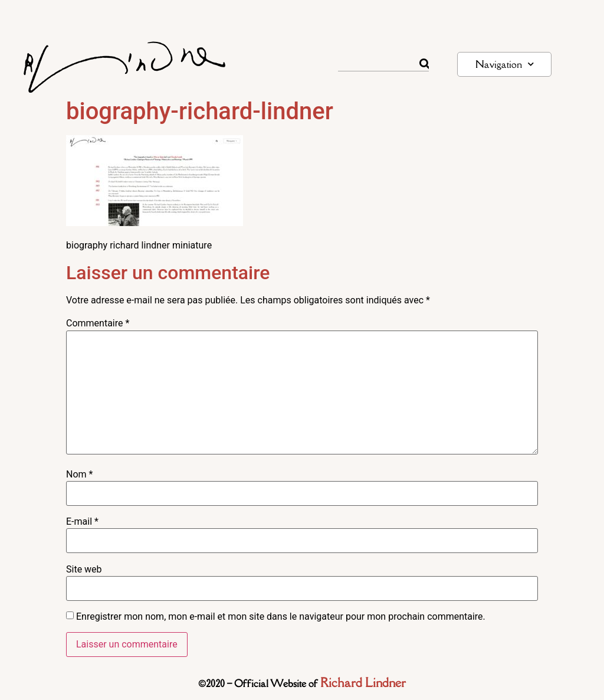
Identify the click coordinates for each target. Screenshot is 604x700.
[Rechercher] (424, 64)
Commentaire (98, 323)
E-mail (82, 522)
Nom (79, 475)
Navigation (505, 64)
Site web (84, 570)
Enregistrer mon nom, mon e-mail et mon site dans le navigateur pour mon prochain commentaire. (281, 617)
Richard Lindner (363, 683)
